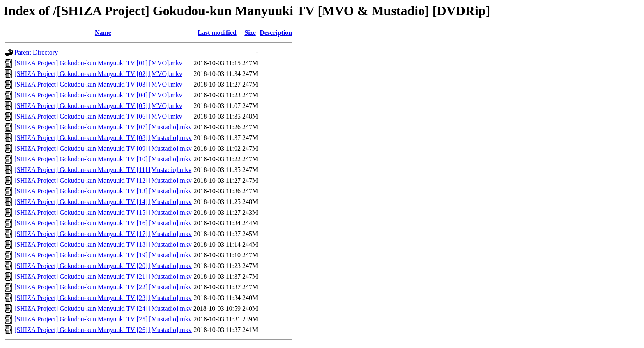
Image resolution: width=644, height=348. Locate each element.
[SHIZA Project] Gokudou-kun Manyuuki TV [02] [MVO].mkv (98, 74)
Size (250, 33)
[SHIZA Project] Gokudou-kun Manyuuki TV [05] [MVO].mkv (98, 106)
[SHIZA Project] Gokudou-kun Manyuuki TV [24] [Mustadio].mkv (103, 308)
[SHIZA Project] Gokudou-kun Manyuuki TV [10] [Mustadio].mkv (103, 159)
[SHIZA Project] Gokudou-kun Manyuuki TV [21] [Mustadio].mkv (103, 276)
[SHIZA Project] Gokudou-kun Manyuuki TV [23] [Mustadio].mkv (103, 298)
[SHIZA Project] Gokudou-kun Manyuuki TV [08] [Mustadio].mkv (103, 138)
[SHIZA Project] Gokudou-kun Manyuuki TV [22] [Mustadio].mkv (103, 287)
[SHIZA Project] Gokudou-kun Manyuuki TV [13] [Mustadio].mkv (103, 191)
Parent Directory (36, 52)
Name (103, 33)
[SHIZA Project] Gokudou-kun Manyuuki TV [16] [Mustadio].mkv (103, 223)
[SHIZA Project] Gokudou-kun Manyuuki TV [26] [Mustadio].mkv (103, 330)
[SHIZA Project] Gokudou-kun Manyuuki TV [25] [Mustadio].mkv (103, 319)
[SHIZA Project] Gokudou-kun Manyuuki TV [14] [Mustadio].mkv (103, 202)
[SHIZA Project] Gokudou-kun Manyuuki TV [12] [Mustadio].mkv (103, 180)
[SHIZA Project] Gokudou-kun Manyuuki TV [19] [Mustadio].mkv (103, 255)
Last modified (217, 33)
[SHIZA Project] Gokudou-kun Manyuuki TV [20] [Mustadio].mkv (103, 266)
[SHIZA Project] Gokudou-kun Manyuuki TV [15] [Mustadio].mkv (103, 212)
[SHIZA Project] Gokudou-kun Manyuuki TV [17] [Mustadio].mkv (103, 234)
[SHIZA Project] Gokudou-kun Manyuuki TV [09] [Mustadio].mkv (103, 148)
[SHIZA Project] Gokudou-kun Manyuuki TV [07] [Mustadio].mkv (103, 127)
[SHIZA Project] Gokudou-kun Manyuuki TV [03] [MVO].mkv (98, 84)
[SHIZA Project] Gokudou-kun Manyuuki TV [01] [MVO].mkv (98, 63)
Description (276, 33)
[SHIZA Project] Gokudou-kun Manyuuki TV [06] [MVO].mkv (98, 116)
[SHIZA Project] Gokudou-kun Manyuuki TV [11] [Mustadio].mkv (103, 170)
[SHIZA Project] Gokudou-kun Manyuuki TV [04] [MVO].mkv (98, 95)
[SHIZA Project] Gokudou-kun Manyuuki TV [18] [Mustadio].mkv (103, 244)
